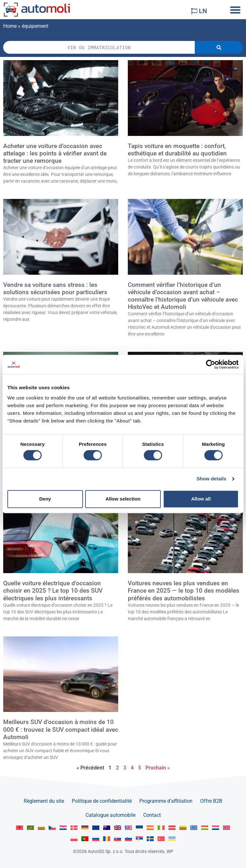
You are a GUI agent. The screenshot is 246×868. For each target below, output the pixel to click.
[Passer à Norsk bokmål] (226, 828)
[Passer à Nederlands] (216, 828)
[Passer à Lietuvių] (183, 828)
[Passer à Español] (150, 828)
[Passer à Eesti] (139, 828)
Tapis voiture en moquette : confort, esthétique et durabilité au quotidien (177, 150)
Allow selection (123, 499)
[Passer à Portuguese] (85, 839)
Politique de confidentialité (102, 801)
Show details (212, 479)
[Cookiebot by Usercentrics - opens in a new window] (211, 364)
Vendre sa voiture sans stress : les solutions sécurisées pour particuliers (55, 288)
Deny (45, 499)
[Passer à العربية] (30, 828)
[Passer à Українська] (172, 839)
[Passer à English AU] (107, 828)
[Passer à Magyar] (205, 828)
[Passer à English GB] (118, 828)
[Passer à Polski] (74, 839)
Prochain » (158, 768)
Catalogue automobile (111, 815)
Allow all (201, 499)
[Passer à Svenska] (150, 839)
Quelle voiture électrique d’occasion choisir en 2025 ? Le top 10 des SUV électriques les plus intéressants (53, 591)
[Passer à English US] (128, 828)
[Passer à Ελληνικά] (194, 828)
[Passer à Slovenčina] (118, 839)
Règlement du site (44, 801)
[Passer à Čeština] (52, 828)
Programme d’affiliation (166, 801)
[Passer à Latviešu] (172, 828)
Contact (152, 815)
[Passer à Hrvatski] (63, 828)
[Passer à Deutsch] (85, 828)
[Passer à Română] (107, 839)
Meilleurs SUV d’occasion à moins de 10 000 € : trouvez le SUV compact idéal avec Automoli (61, 729)
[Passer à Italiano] (161, 828)
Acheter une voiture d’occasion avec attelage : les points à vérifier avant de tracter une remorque (55, 153)
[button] (235, 10)
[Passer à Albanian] (20, 828)
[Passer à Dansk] (74, 828)
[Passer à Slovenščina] (128, 839)
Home (10, 26)
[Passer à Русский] (96, 839)
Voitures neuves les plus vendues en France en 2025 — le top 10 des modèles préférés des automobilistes (184, 591)
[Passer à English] (96, 828)
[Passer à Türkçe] (161, 839)
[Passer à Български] (41, 828)
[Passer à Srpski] (139, 839)
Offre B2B (211, 801)
